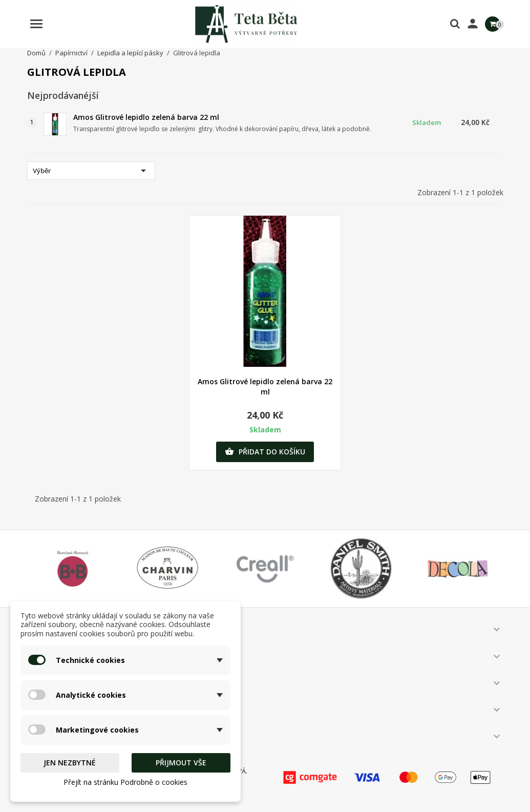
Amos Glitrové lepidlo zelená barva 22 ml (146, 117)
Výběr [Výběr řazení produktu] (91, 171)
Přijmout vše (181, 763)
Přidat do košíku (265, 452)
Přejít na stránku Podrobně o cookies (125, 782)
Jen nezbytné (70, 763)
